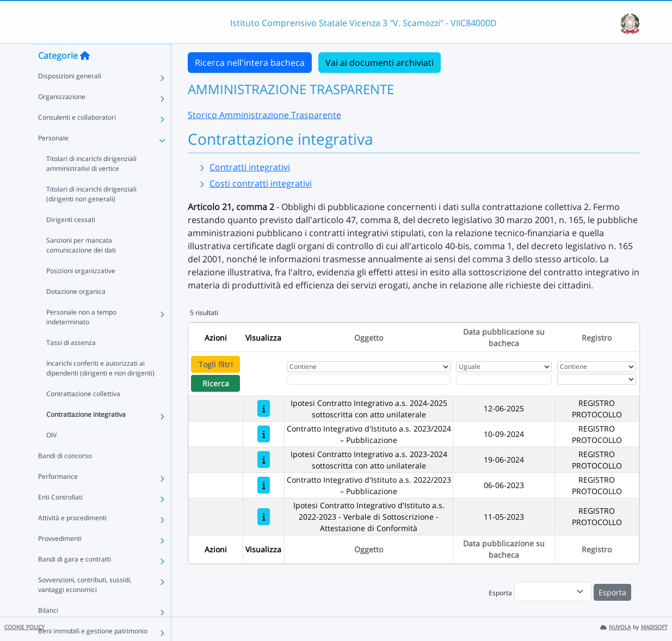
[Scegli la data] (504, 379)
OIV (51, 456)
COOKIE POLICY (24, 627)
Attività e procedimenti (72, 539)
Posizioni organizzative (81, 292)
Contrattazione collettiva (83, 415)
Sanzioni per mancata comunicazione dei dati (81, 266)
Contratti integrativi (250, 167)
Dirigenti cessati (71, 241)
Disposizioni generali (70, 97)
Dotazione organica (76, 313)
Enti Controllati (60, 518)
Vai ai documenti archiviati (380, 63)
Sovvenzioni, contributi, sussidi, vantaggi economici (85, 606)
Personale (53, 159)
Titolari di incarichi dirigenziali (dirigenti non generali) (91, 215)
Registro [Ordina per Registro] (597, 338)
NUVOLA (615, 627)
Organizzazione (62, 118)
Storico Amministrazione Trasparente (264, 115)
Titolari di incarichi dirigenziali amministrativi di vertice (91, 185)
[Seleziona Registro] (597, 379)
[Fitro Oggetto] (369, 379)
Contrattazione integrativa (86, 436)
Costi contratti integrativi (261, 183)
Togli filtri (216, 364)
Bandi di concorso (65, 477)
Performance (58, 498)
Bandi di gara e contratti (75, 580)
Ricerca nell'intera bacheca (250, 63)
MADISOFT (654, 627)
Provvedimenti (60, 560)
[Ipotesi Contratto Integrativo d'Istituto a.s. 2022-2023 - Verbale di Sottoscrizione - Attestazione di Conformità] (264, 517)
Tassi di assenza (71, 364)
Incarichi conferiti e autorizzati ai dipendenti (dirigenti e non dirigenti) (100, 389)
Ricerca (216, 383)
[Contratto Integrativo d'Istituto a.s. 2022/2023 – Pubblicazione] (264, 485)
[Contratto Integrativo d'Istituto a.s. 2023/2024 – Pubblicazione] (264, 434)
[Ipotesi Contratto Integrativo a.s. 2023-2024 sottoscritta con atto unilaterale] (264, 460)
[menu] (553, 591)
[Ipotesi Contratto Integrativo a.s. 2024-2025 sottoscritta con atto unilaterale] (264, 408)
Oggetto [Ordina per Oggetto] (369, 338)
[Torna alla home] (85, 77)
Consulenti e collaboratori (77, 138)
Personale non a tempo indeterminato (81, 338)
